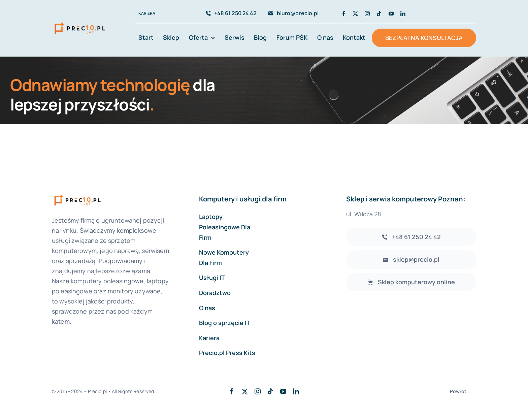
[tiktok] (379, 14)
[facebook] (344, 14)
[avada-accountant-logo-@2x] (80, 22)
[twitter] (355, 14)
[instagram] (367, 14)
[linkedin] (403, 14)
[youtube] (391, 14)
